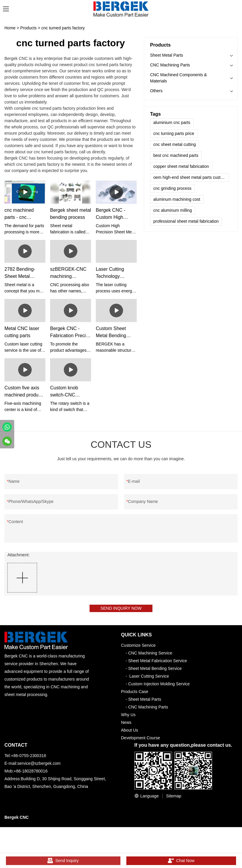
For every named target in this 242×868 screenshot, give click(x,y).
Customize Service (138, 647)
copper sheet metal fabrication (181, 166)
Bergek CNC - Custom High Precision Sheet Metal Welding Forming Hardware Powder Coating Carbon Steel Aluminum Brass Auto (115, 214)
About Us (130, 732)
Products (28, 28)
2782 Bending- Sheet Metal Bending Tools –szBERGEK (21, 273)
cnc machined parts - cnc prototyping (19, 214)
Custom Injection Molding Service (159, 685)
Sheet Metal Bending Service (155, 670)
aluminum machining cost (177, 199)
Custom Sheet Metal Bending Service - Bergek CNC (113, 333)
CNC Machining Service (150, 654)
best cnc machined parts (176, 155)
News (126, 724)
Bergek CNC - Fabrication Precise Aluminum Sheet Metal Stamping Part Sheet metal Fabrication (70, 333)
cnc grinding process (172, 188)
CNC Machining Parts (170, 65)
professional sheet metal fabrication (186, 221)
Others (156, 91)
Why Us (128, 716)
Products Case (135, 693)
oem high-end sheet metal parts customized (191, 177)
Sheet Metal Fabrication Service (157, 662)
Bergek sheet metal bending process (71, 214)
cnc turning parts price (174, 133)
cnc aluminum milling (173, 210)
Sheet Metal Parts (167, 55)
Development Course (141, 739)
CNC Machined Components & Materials (178, 78)
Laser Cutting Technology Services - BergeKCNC (110, 273)
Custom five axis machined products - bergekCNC (24, 392)
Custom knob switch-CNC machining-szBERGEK (64, 392)
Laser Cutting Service (149, 678)
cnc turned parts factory (63, 28)
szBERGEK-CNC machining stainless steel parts (68, 273)
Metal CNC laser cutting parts (22, 332)
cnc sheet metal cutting (175, 144)
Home (10, 28)
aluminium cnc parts (172, 122)
